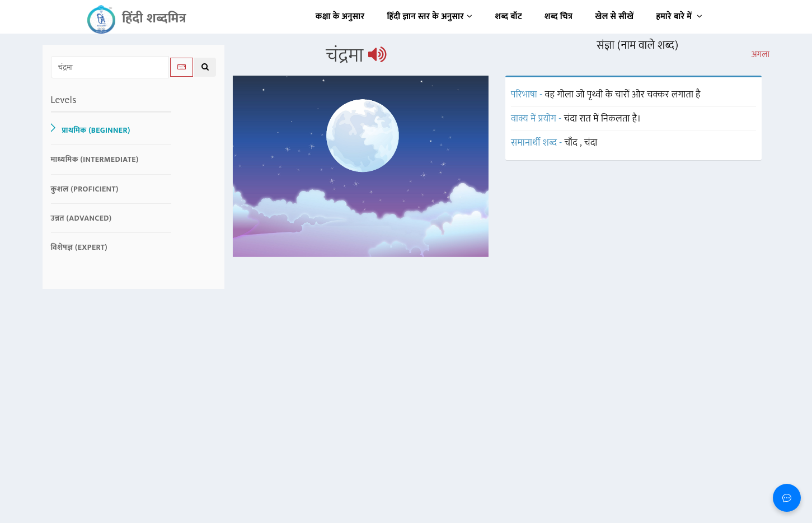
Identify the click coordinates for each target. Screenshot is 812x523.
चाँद (572, 143)
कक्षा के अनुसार (340, 17)
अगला (760, 55)
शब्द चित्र (558, 17)
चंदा (591, 143)
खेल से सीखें (614, 17)
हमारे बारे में (679, 17)
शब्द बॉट (509, 17)
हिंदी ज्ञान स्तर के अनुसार (430, 17)
